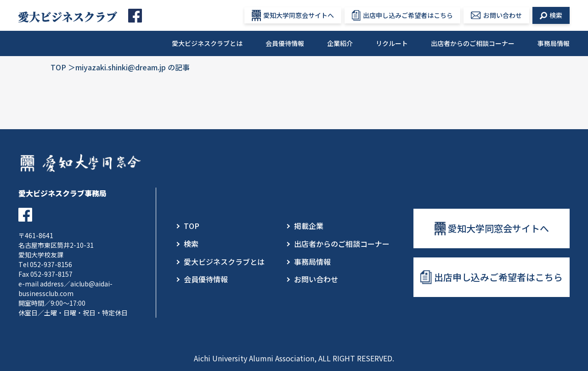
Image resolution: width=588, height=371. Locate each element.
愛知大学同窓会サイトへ (293, 15)
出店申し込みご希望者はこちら (402, 15)
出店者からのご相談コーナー (473, 43)
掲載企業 (309, 226)
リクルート (392, 43)
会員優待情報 (285, 43)
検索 (551, 15)
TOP (58, 67)
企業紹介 (340, 43)
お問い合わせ (496, 15)
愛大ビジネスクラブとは (207, 43)
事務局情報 (554, 43)
